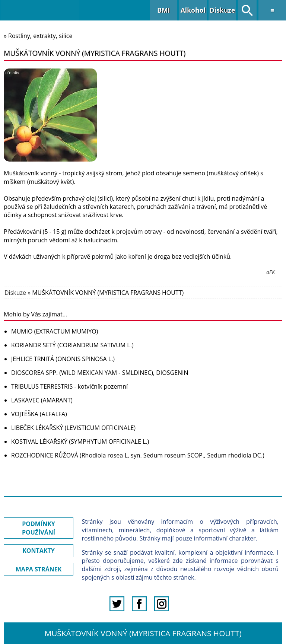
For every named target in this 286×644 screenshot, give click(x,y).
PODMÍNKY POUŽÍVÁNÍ (39, 528)
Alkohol (193, 10)
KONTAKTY (39, 551)
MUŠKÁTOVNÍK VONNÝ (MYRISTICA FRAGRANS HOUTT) (108, 293)
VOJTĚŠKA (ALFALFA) (39, 414)
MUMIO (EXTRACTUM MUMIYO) (55, 331)
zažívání (179, 207)
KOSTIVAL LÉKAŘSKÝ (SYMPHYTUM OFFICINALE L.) (80, 441)
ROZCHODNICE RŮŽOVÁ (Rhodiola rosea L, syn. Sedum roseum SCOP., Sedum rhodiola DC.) (138, 455)
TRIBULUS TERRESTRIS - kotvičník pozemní (69, 386)
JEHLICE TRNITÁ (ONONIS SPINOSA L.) (63, 359)
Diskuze (223, 10)
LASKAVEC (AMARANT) (42, 400)
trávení (206, 207)
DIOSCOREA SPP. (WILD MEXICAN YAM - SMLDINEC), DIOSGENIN (100, 373)
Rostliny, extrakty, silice (40, 36)
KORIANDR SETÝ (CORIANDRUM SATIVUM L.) (72, 345)
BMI (163, 10)
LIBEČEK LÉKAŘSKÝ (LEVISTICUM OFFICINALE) (73, 428)
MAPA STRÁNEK (39, 569)
